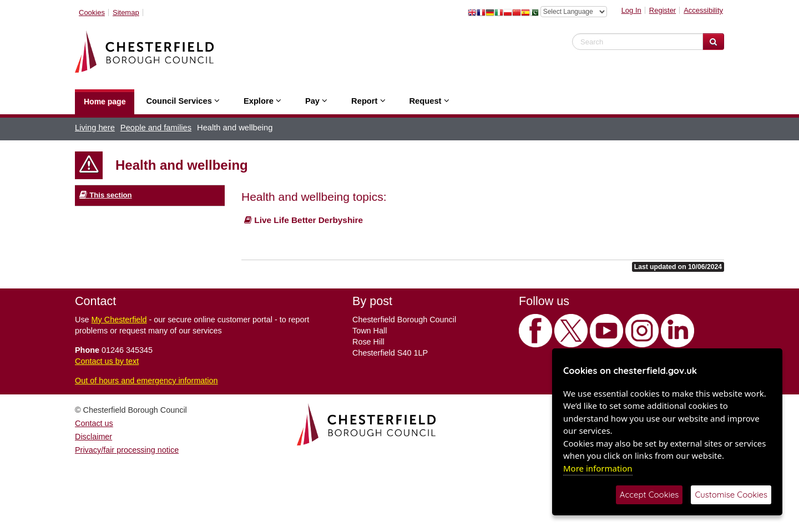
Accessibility (703, 10)
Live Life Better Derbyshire (304, 220)
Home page (105, 102)
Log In (631, 10)
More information (598, 468)
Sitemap (126, 12)
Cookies (92, 12)
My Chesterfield (119, 320)
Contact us (94, 423)
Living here (95, 128)
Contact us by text (107, 361)
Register (663, 10)
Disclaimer (93, 437)
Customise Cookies (731, 495)
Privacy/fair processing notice (127, 450)
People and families (156, 128)
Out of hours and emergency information (146, 381)
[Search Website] (713, 42)
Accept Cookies (649, 495)
